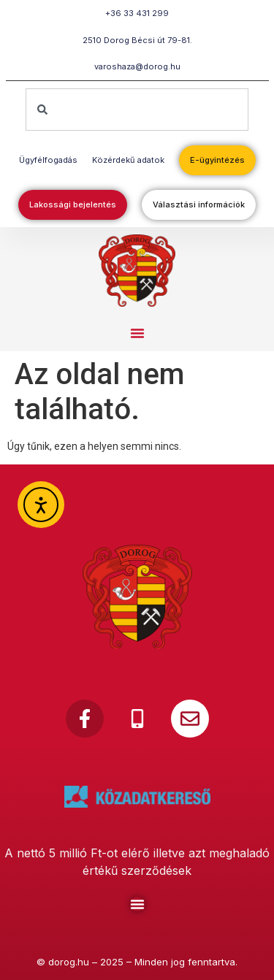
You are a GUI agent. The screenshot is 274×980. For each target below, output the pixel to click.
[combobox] (137, 110)
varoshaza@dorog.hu (137, 66)
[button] (137, 333)
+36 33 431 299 (137, 13)
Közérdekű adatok (128, 160)
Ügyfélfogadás (48, 160)
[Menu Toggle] (137, 904)
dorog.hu (69, 962)
